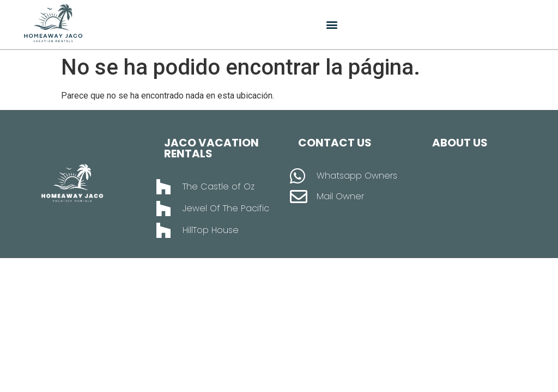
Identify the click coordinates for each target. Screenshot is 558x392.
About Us (460, 143)
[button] (332, 25)
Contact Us (335, 143)
